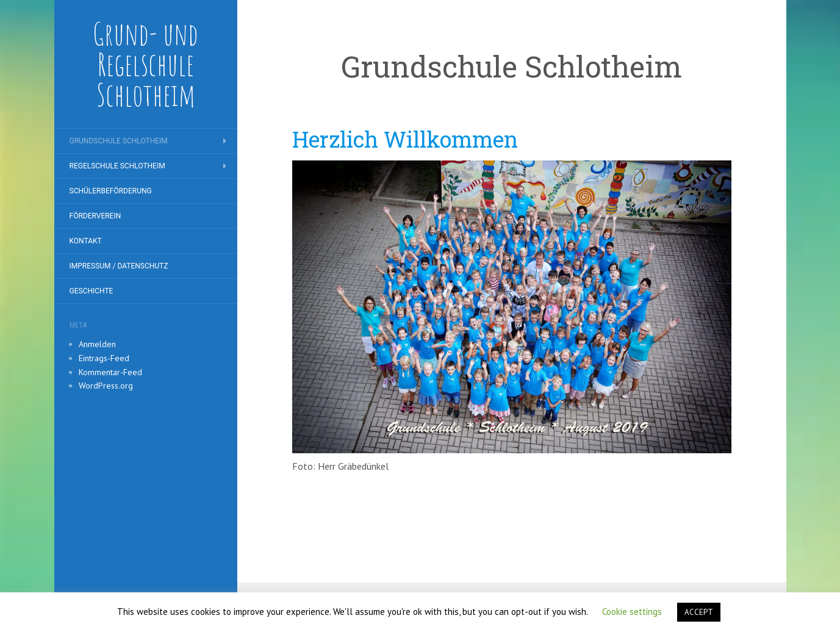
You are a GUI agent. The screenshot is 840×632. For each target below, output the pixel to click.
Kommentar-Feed (110, 372)
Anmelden (97, 344)
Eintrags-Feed (104, 358)
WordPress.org (106, 386)
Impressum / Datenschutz (119, 266)
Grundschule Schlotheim (119, 141)
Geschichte (92, 291)
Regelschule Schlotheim (117, 166)
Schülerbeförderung (111, 191)
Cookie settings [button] (632, 612)
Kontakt (86, 241)
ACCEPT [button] (699, 612)
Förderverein (95, 216)
